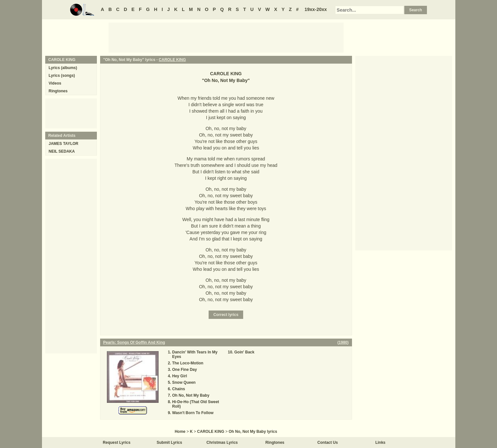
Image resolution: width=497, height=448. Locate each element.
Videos (55, 83)
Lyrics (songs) (62, 76)
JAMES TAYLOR (64, 144)
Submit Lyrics (169, 443)
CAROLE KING (172, 60)
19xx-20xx (316, 9)
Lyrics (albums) (63, 68)
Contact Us (328, 443)
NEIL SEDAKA (62, 151)
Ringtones (58, 91)
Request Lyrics (117, 443)
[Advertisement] (226, 37)
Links (380, 443)
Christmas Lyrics (222, 443)
